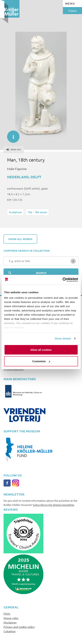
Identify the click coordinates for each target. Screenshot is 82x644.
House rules (11, 618)
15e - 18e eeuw (37, 212)
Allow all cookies (41, 350)
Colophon (10, 631)
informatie (12, 135)
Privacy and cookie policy (19, 627)
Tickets (72, 11)
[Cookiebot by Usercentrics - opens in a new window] (62, 280)
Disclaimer (10, 622)
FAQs (7, 613)
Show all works (20, 239)
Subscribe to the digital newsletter (53, 505)
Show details (63, 338)
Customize (41, 361)
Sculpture (15, 212)
